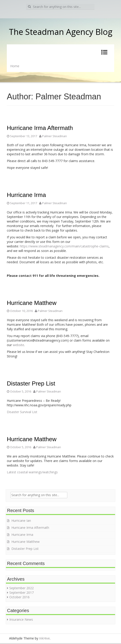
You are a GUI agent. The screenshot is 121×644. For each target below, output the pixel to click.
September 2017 (21, 593)
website (18, 345)
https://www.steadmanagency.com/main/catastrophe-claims (64, 246)
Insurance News (21, 619)
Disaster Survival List (22, 412)
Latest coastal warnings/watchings (32, 472)
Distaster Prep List (31, 383)
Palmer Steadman (54, 136)
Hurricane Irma (26, 195)
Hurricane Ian (21, 521)
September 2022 (21, 588)
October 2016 (19, 597)
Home (15, 66)
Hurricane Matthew (32, 303)
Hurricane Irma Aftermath (40, 128)
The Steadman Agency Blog (61, 32)
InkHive (44, 638)
